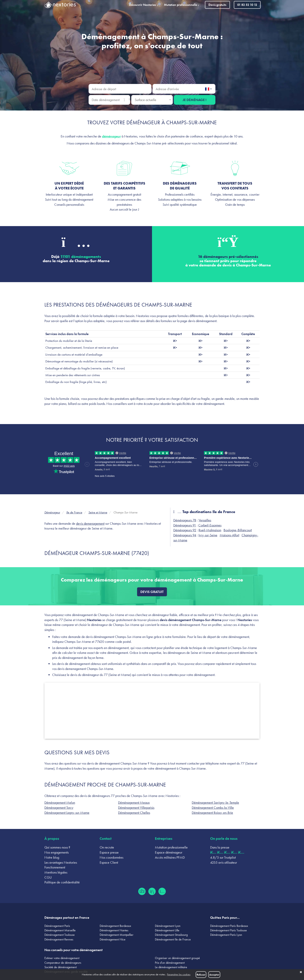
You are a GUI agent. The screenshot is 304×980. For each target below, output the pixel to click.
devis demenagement (90, 523)
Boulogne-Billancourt (238, 530)
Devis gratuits (217, 5)
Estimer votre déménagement (62, 958)
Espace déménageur (169, 852)
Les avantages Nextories (61, 862)
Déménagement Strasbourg (171, 935)
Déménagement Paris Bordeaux (229, 926)
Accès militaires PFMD (170, 857)
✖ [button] (301, 972)
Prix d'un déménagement (170, 963)
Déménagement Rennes (59, 939)
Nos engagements (57, 852)
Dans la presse (220, 847)
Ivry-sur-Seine (208, 535)
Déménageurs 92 (185, 530)
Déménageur (52, 512)
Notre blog (52, 857)
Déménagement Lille (167, 930)
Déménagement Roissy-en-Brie (212, 813)
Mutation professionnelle (171, 847)
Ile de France (74, 512)
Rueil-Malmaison (210, 530)
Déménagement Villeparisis (136, 808)
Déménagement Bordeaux (115, 926)
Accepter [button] (214, 975)
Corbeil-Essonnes (210, 525)
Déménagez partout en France (67, 917)
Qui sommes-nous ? (57, 847)
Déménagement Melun (60, 802)
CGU (48, 877)
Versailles (205, 520)
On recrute (107, 847)
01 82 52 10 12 (247, 5)
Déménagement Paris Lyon (226, 935)
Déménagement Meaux (134, 802)
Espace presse (109, 852)
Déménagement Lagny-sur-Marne (67, 813)
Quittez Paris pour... (225, 917)
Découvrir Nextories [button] (145, 5)
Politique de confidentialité (62, 882)
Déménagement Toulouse (60, 935)
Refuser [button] (201, 975)
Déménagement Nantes (114, 930)
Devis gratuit (152, 592)
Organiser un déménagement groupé (177, 958)
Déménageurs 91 (185, 525)
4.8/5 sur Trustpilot (223, 857)
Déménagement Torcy (59, 808)
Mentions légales (56, 872)
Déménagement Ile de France (173, 939)
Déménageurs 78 (185, 520)
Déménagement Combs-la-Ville (213, 808)
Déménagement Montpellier (117, 935)
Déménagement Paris (57, 926)
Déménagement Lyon (168, 926)
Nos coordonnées (111, 857)
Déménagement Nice (113, 939)
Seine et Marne (98, 512)
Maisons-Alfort (229, 535)
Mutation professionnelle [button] (183, 5)
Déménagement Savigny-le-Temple (215, 802)
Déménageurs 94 (185, 535)
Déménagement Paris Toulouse (228, 930)
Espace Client (109, 862)
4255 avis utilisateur (224, 862)
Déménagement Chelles (134, 813)
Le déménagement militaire (171, 967)
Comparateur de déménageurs (63, 963)
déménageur (111, 136)
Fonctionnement (55, 867)
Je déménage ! (195, 100)
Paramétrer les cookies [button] (179, 974)
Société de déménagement (60, 967)
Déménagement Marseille (60, 930)
